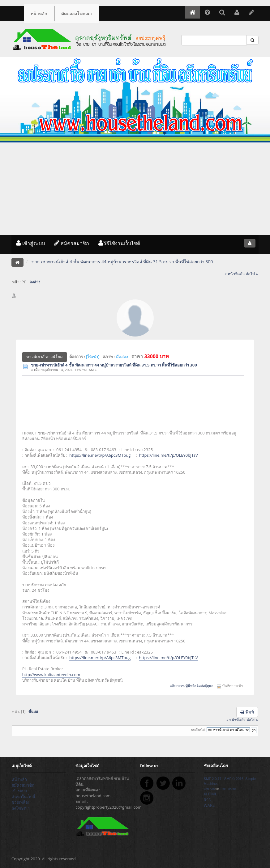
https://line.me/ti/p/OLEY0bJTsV (168, 455)
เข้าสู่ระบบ (30, 243)
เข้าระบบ (19, 791)
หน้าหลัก (39, 13)
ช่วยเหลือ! (20, 802)
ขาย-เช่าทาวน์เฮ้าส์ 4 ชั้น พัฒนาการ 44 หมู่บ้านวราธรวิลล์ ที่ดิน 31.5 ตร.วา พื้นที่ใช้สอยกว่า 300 (114, 365)
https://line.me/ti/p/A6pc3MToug (100, 455)
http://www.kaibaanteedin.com (51, 675)
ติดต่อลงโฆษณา (77, 13)
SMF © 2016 (234, 779)
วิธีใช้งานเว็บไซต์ (119, 243)
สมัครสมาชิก (72, 243)
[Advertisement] (135, 189)
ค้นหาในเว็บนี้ (23, 797)
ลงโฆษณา (21, 808)
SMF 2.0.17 (213, 779)
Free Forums (228, 789)
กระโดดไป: (198, 730)
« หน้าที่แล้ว (235, 274)
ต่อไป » (252, 274)
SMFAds (209, 789)
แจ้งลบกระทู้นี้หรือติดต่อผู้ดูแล (192, 686)
